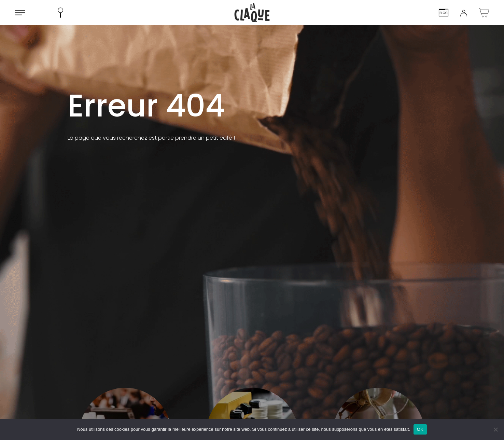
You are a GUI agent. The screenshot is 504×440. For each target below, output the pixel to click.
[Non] (495, 429)
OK (420, 429)
